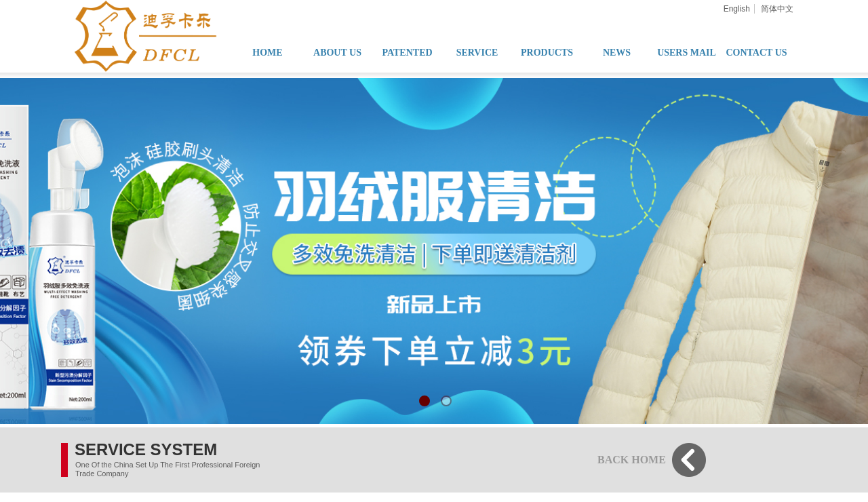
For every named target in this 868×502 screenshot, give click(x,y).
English (737, 9)
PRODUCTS (547, 53)
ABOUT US (337, 53)
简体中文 (777, 9)
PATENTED (407, 53)
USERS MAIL (687, 53)
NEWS (617, 53)
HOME (267, 53)
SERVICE (477, 53)
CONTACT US (756, 53)
